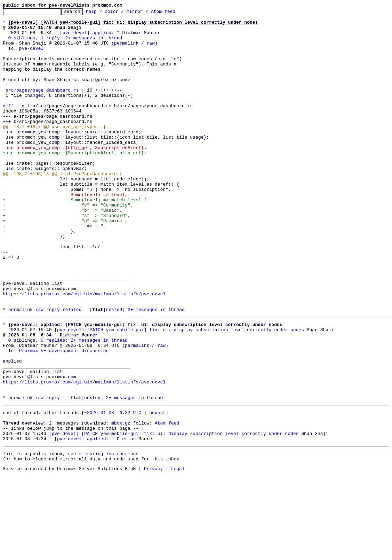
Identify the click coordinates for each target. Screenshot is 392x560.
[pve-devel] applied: (87, 38)
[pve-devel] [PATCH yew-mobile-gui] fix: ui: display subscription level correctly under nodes (179, 392)
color (122, 13)
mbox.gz (121, 502)
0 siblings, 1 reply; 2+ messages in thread (65, 44)
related (72, 370)
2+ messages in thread (156, 370)
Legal (178, 554)
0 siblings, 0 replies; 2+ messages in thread (68, 405)
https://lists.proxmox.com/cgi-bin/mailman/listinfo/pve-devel (84, 351)
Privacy (154, 554)
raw (150, 50)
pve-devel (31, 56)
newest (157, 490)
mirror (146, 13)
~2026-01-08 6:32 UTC (113, 490)
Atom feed (174, 13)
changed (34, 113)
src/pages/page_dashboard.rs (42, 107)
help (102, 13)
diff (8, 125)
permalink (126, 50)
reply (53, 370)
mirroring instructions (109, 537)
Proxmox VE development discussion (64, 417)
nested (114, 370)
